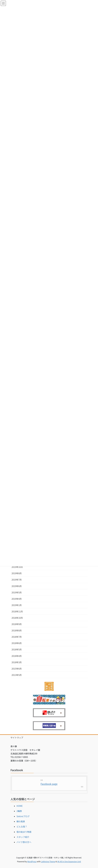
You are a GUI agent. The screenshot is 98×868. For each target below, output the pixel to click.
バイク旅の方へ (24, 842)
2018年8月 (17, 630)
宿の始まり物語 (24, 832)
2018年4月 (17, 656)
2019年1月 (17, 605)
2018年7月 (17, 637)
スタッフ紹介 (23, 837)
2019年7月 (17, 580)
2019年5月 (17, 592)
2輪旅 (19, 811)
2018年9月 (17, 624)
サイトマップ (17, 738)
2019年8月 (17, 573)
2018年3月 (17, 662)
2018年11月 (17, 611)
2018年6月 (17, 643)
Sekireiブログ (23, 816)
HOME (20, 806)
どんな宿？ (22, 827)
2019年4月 (17, 599)
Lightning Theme (48, 861)
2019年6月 (17, 586)
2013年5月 (17, 675)
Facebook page (49, 784)
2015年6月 (17, 669)
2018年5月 (17, 649)
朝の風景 (21, 821)
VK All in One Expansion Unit (69, 861)
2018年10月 (17, 618)
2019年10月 (17, 567)
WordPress (32, 861)
